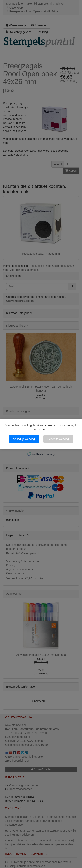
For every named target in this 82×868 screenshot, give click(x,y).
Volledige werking (24, 439)
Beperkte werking (58, 439)
